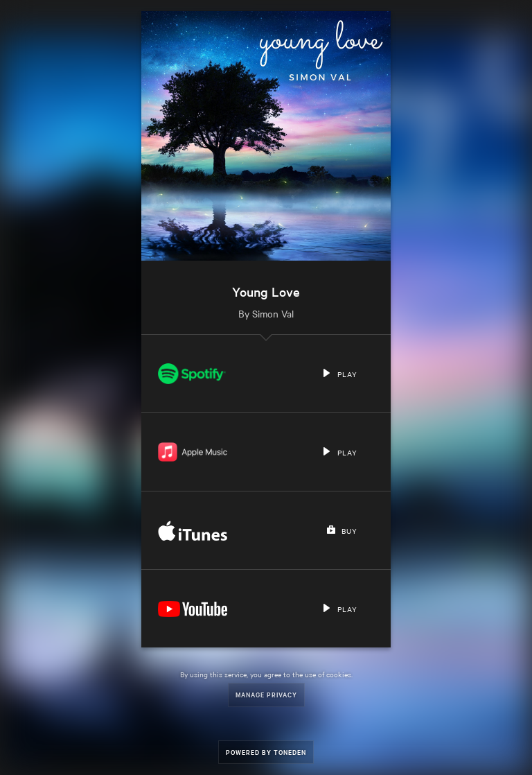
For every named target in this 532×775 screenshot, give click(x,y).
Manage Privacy (266, 694)
